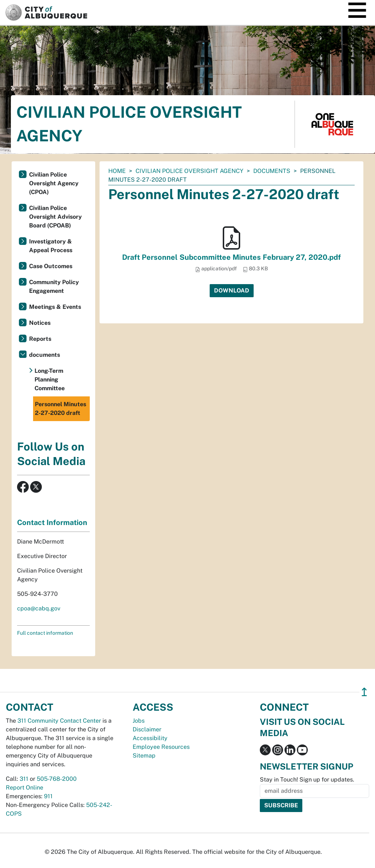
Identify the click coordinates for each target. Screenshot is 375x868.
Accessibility (150, 738)
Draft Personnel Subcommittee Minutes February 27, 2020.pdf (231, 257)
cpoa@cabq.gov (39, 608)
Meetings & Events (55, 307)
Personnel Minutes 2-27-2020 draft (61, 409)
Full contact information (45, 633)
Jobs (139, 721)
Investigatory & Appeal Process (51, 246)
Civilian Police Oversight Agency (189, 171)
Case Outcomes (51, 266)
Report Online (25, 788)
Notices (40, 323)
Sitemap (144, 756)
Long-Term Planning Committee (50, 380)
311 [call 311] (24, 779)
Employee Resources (161, 747)
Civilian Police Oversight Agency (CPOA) (54, 183)
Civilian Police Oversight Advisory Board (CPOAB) (55, 217)
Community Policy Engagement (54, 286)
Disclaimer (147, 729)
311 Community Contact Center (59, 721)
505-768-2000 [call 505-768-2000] (57, 779)
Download (232, 290)
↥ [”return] (364, 692)
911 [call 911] (48, 796)
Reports (40, 339)
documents (272, 171)
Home (117, 171)
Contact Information (52, 522)
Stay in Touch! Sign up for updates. (307, 780)
